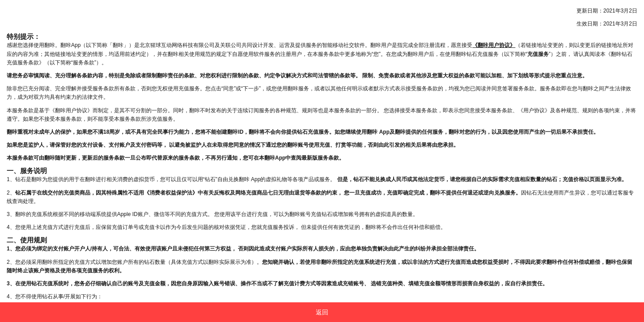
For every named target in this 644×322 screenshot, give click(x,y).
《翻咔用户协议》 (494, 45)
